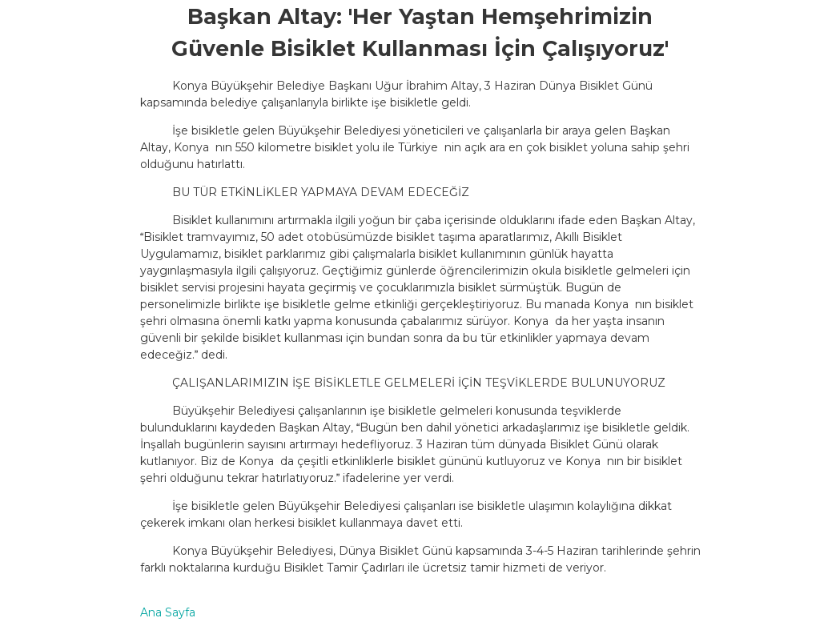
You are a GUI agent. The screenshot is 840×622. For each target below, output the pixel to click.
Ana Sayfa (168, 612)
